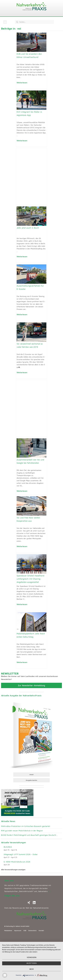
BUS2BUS (8, 847)
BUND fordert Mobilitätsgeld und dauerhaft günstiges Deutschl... (29, 835)
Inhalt (31, 775)
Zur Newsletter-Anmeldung (31, 685)
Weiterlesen (22, 83)
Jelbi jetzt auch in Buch (28, 228)
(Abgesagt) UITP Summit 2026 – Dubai (21, 854)
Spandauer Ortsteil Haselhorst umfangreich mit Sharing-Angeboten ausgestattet (30, 579)
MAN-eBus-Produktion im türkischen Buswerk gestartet (26, 826)
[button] (5, 22)
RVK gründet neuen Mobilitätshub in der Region (22, 831)
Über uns (9, 881)
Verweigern (32, 957)
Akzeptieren (31, 963)
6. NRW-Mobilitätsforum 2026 (17, 862)
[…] (50, 891)
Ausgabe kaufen (31, 780)
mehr (32, 969)
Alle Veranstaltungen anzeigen (13, 870)
